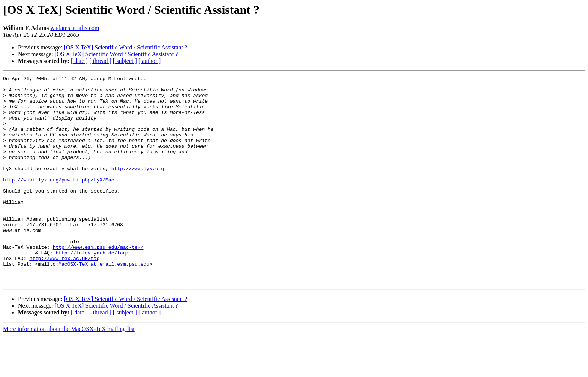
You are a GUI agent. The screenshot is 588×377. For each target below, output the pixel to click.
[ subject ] (125, 61)
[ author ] (150, 61)
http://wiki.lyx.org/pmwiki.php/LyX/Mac (58, 201)
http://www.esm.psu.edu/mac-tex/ (98, 282)
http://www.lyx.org (138, 187)
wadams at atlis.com (75, 28)
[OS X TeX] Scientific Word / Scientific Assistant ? (126, 47)
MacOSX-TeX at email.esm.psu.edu (104, 302)
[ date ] (79, 61)
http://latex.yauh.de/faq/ (92, 289)
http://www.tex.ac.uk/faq (64, 295)
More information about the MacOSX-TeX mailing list (69, 370)
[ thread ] (100, 61)
